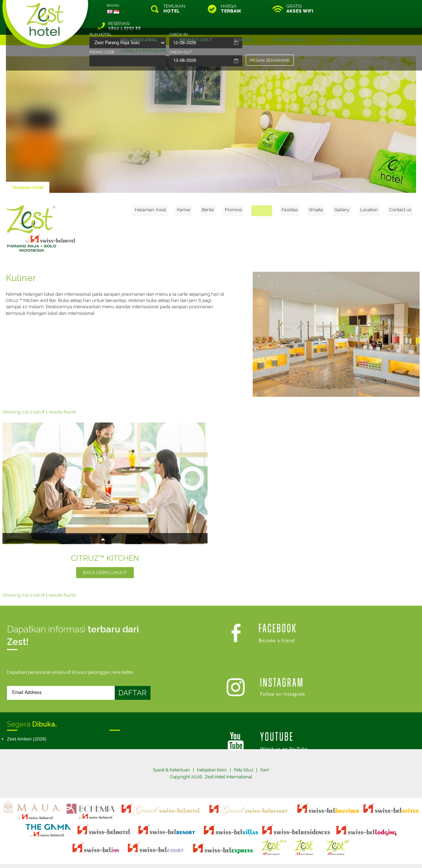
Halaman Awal (180, 191)
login (237, 848)
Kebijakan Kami (212, 753)
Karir (268, 753)
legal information (214, 848)
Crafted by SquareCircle (251, 855)
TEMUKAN (174, 9)
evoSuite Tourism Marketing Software (189, 855)
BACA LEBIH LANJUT (105, 555)
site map (188, 848)
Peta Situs (246, 753)
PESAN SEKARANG (270, 60)
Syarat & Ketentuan (169, 753)
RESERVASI (370, 9)
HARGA (231, 9)
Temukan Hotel (29, 170)
